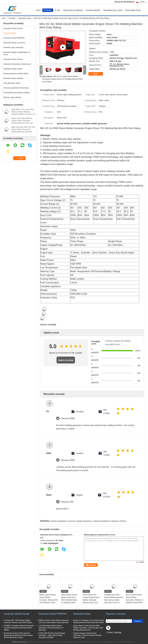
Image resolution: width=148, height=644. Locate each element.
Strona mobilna (113, 636)
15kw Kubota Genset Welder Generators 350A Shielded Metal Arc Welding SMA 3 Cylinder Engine (69, 600)
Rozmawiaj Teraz (133, 10)
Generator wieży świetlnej (13, 78)
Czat (97, 74)
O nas (57, 10)
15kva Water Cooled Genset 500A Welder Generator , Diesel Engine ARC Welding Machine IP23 (88, 628)
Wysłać (138, 621)
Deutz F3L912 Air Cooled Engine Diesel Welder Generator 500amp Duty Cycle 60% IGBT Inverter (91, 600)
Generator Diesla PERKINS (14, 38)
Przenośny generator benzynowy (16, 88)
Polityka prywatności (20, 642)
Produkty (48, 10)
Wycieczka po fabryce (73, 10)
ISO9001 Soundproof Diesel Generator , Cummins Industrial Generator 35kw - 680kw (19, 628)
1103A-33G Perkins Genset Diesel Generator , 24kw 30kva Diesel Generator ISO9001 (52, 635)
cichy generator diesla (12, 83)
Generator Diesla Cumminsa (14, 43)
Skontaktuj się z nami (113, 10)
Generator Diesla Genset (13, 28)
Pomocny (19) (67, 502)
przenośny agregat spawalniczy (80, 521)
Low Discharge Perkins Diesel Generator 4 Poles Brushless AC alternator (51, 628)
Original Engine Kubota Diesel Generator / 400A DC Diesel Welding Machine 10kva (87, 635)
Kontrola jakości (93, 10)
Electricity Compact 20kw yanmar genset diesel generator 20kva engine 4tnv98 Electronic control (18, 635)
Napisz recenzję (66, 360)
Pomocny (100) (68, 419)
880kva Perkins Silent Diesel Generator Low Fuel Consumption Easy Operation (54, 621)
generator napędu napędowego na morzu (17, 53)
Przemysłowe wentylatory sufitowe (17, 93)
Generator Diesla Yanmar (13, 59)
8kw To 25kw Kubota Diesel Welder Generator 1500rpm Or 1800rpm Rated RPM (135, 599)
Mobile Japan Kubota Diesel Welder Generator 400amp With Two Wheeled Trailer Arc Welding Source (49, 600)
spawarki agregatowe (58, 521)
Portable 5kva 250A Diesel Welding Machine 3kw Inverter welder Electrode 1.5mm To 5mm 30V (114, 600)
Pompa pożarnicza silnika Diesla (16, 74)
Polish (143, 2)
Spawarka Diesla (25, 18)
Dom (39, 10)
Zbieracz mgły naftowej (12, 97)
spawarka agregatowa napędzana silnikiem (110, 521)
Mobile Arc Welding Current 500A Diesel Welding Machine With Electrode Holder (89, 621)
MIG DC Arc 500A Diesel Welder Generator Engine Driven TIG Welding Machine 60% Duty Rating (62, 79)
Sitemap (118, 632)
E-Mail (110, 632)
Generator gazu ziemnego (13, 47)
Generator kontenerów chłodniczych (17, 64)
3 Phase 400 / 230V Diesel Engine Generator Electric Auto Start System (18, 621)
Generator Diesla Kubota (13, 69)
